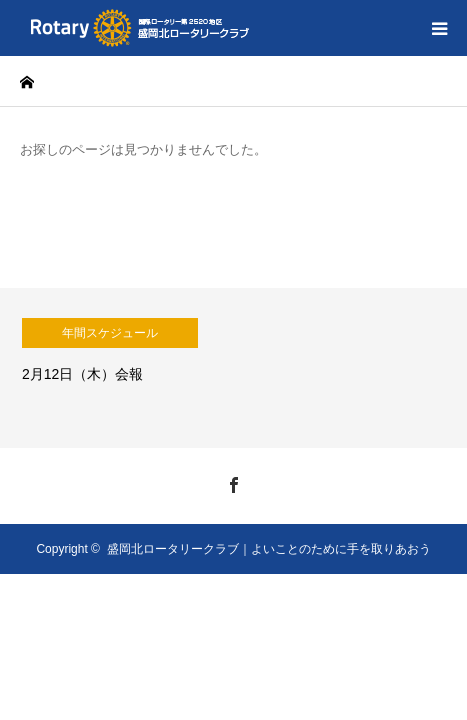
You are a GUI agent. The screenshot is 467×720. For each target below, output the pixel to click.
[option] (233, 368)
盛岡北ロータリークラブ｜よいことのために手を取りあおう (269, 549)
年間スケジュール (110, 333)
